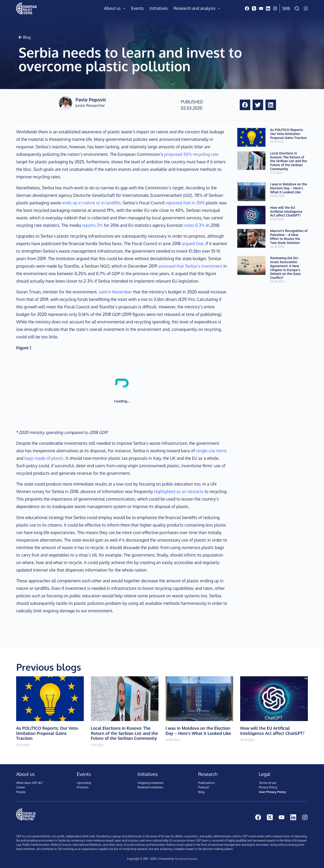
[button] (245, 105)
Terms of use (268, 783)
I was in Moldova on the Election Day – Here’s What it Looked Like (289, 188)
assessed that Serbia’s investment (190, 266)
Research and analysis (198, 8)
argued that (193, 243)
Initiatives (159, 8)
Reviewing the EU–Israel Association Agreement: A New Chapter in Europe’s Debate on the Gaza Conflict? (285, 268)
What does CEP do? (29, 783)
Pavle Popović (91, 100)
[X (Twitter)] (254, 8)
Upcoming (84, 783)
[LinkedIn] (268, 8)
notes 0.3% (194, 225)
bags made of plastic (44, 458)
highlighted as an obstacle (179, 491)
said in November (115, 292)
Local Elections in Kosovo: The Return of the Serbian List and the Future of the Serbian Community (289, 161)
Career (21, 787)
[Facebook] (247, 8)
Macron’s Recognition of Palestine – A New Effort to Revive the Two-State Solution (289, 237)
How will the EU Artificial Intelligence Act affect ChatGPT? (286, 211)
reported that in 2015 (185, 203)
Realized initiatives (150, 787)
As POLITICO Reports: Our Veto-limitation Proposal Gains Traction (289, 134)
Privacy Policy (268, 787)
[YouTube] (261, 8)
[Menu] (306, 8)
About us (116, 8)
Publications (207, 783)
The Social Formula (186, 859)
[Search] (297, 8)
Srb (286, 8)
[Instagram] (275, 8)
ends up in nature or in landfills (92, 203)
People (21, 792)
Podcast (204, 787)
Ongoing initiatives (150, 783)
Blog (201, 792)
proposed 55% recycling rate (191, 154)
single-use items (211, 451)
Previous (83, 787)
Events (137, 8)
